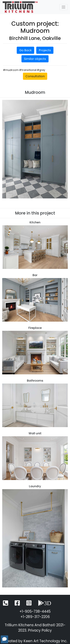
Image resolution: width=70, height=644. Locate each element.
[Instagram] (29, 604)
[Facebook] (17, 604)
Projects (45, 50)
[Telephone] (6, 604)
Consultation (35, 76)
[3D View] (45, 604)
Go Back (25, 50)
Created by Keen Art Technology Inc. (35, 641)
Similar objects (35, 59)
